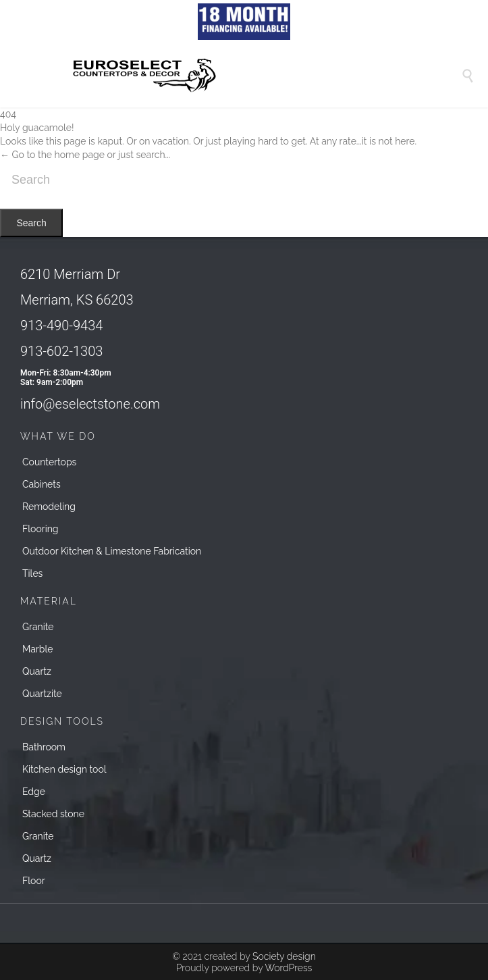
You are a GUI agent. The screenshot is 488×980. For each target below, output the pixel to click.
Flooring (40, 529)
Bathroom (44, 747)
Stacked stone (53, 814)
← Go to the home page (52, 155)
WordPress (288, 968)
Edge (34, 792)
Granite (38, 627)
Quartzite (42, 694)
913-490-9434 (61, 326)
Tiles (32, 573)
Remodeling (49, 507)
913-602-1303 (61, 351)
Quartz (37, 671)
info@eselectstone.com (90, 404)
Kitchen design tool (64, 769)
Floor (34, 881)
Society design (284, 956)
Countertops (49, 462)
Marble (37, 649)
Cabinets (42, 484)
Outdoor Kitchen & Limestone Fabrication (112, 551)
